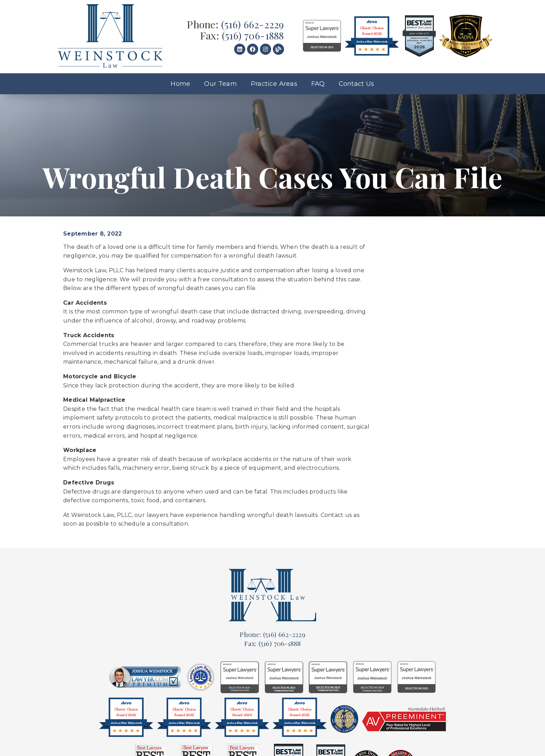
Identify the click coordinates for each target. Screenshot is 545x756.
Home (180, 84)
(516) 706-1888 (253, 35)
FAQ (318, 84)
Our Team (221, 84)
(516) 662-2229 (253, 24)
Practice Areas (274, 84)
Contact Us (357, 84)
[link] (110, 37)
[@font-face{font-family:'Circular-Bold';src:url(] (126, 719)
